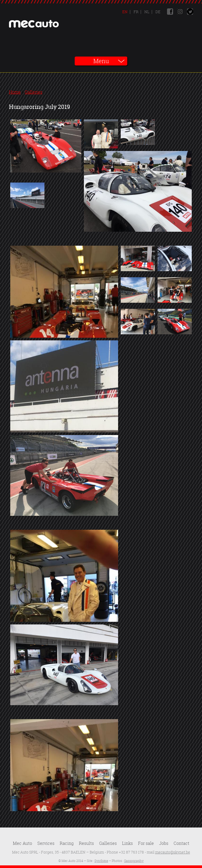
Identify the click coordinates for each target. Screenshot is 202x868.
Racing (67, 843)
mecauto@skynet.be (173, 852)
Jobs (164, 843)
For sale (146, 843)
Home (15, 92)
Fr (136, 12)
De (158, 12)
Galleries (34, 92)
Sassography (134, 861)
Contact (181, 843)
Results (86, 843)
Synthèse (101, 861)
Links (127, 843)
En (125, 12)
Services (46, 843)
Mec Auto (22, 843)
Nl (147, 12)
